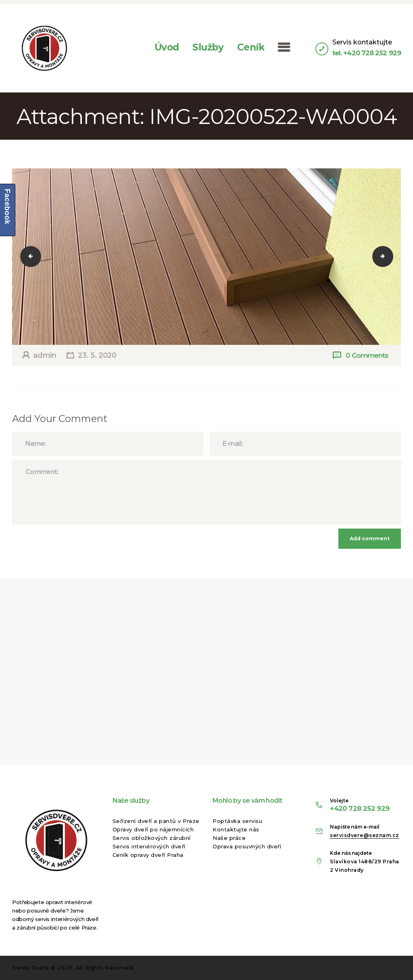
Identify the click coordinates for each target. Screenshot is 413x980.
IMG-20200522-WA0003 (36, 256)
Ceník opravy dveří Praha (148, 855)
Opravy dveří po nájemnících (153, 829)
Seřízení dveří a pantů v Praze (156, 821)
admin (45, 355)
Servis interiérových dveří (149, 846)
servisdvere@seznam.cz (365, 835)
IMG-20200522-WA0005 (388, 256)
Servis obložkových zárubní (152, 838)
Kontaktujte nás (236, 829)
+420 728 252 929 (360, 808)
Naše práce (229, 838)
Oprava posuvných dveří (247, 846)
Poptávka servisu (237, 821)
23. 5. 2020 (97, 355)
